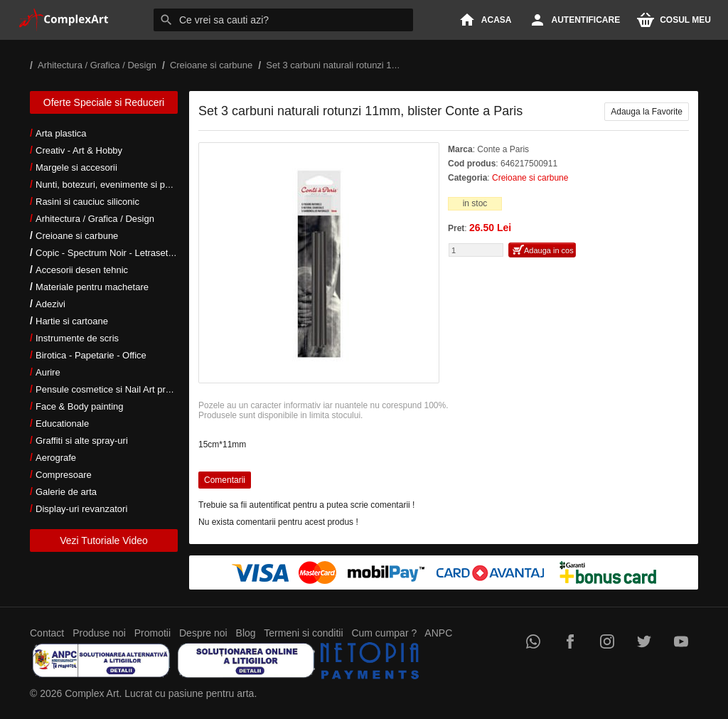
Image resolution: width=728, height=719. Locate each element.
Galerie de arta (66, 492)
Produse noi (99, 633)
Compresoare (64, 475)
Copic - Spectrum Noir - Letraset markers (120, 253)
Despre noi (203, 633)
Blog (246, 633)
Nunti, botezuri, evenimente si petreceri (116, 185)
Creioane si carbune (77, 236)
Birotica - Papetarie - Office (91, 355)
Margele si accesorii (76, 167)
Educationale (62, 424)
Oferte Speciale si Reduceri (104, 102)
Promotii (152, 633)
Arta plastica (61, 133)
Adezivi (50, 304)
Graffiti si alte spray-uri (82, 441)
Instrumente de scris (77, 338)
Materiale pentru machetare (92, 287)
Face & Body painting (80, 406)
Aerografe (56, 458)
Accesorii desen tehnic (82, 270)
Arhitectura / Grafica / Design (95, 219)
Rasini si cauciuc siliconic (87, 202)
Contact (47, 633)
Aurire (48, 372)
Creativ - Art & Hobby (79, 150)
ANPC (438, 633)
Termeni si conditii (303, 633)
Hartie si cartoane (72, 321)
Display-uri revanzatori (81, 509)
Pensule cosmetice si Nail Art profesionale (122, 389)
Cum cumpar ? (384, 633)
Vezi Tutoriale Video (104, 540)
